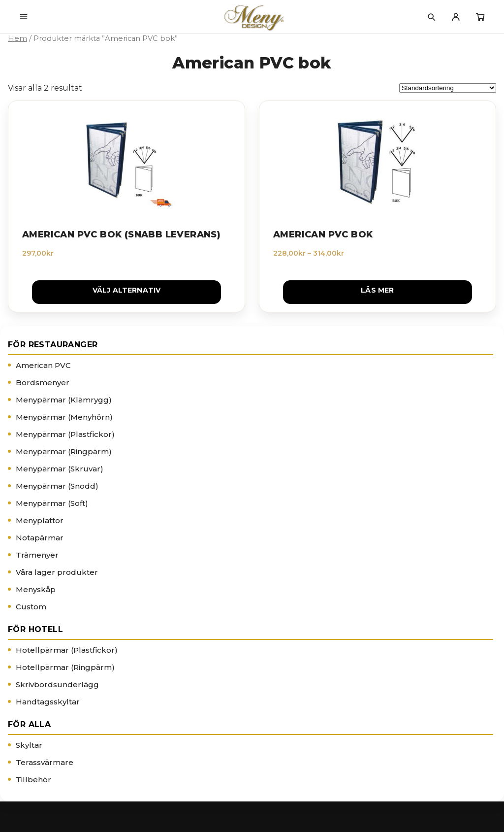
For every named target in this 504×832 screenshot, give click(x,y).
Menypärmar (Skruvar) (60, 469)
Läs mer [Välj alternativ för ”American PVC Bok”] (377, 290)
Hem (17, 38)
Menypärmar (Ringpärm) (64, 451)
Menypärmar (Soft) (52, 503)
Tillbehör (33, 780)
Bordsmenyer (43, 383)
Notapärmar (40, 538)
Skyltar (29, 745)
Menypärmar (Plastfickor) (65, 434)
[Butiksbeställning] (448, 88)
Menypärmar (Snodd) (57, 486)
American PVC (43, 365)
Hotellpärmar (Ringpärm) (65, 667)
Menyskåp (36, 589)
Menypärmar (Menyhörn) (64, 417)
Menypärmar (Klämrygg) (64, 400)
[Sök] (431, 17)
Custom (31, 607)
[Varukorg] (480, 17)
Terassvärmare (45, 762)
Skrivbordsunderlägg (57, 684)
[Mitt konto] (456, 17)
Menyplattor (40, 520)
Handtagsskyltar (48, 702)
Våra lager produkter (57, 572)
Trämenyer (37, 555)
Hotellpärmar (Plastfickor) (67, 650)
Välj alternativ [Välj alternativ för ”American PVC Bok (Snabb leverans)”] (127, 290)
